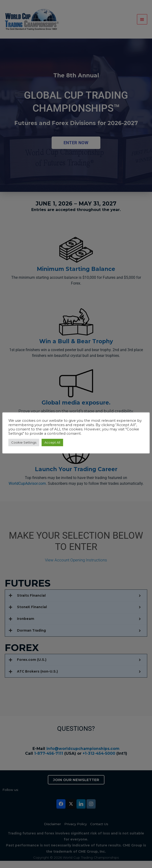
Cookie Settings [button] (25, 442)
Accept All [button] (54, 442)
